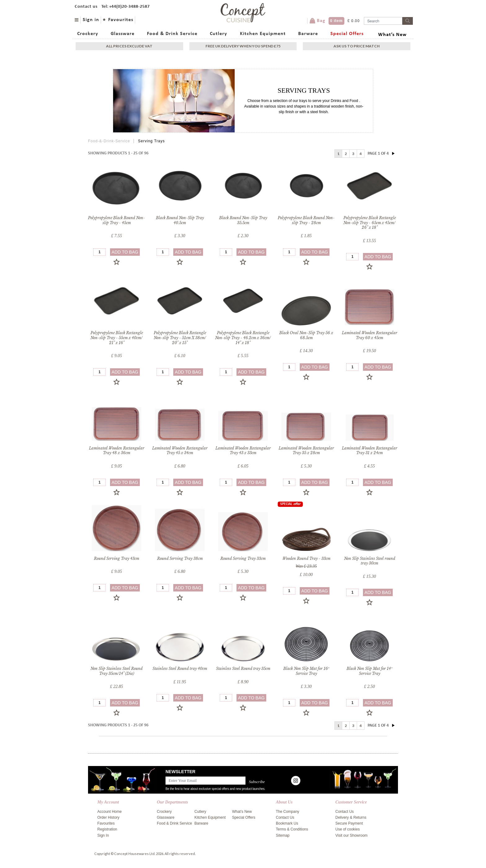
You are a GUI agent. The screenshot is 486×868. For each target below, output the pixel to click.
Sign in (91, 20)
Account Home (110, 812)
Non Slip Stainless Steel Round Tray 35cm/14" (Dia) (117, 671)
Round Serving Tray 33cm (243, 558)
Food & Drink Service (172, 34)
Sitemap (283, 835)
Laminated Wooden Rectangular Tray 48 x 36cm (117, 451)
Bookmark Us (287, 823)
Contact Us (285, 817)
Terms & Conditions (292, 829)
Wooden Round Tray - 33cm (306, 558)
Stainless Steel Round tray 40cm (180, 669)
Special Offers (347, 34)
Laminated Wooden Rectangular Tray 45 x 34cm (180, 451)
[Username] (383, 21)
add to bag (125, 252)
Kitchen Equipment (263, 34)
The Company (287, 812)
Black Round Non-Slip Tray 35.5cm (243, 220)
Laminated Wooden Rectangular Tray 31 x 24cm (370, 451)
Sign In (103, 835)
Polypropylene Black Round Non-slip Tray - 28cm (306, 220)
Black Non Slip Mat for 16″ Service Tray (306, 671)
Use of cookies (348, 829)
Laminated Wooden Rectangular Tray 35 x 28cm (306, 451)
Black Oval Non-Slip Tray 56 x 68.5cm (306, 335)
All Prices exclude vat (129, 46)
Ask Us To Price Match (357, 46)
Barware (308, 34)
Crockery (88, 34)
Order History (108, 817)
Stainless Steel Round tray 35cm (243, 669)
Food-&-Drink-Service (109, 141)
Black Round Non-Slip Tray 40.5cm (180, 220)
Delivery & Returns (351, 817)
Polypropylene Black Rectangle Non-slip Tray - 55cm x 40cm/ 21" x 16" (117, 338)
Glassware (123, 34)
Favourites (121, 20)
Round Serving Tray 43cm (117, 558)
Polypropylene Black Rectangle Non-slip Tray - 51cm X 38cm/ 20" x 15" (180, 338)
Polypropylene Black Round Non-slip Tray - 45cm (117, 220)
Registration (107, 829)
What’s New (392, 35)
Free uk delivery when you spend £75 (243, 46)
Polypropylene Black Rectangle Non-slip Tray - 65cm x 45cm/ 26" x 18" (370, 223)
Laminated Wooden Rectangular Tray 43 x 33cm (243, 451)
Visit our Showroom (351, 835)
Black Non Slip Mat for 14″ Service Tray (369, 671)
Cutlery (219, 34)
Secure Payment (349, 823)
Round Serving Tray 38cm (180, 558)
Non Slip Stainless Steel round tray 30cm (370, 561)
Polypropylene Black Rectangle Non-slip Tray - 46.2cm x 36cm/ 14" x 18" (243, 338)
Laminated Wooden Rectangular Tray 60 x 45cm (370, 335)
